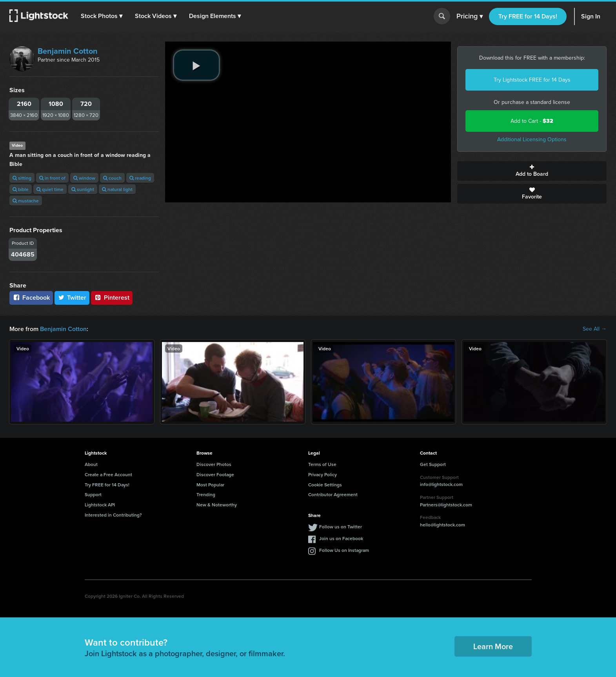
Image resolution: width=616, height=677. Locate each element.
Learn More (493, 646)
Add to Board (532, 171)
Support (93, 494)
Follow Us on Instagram (344, 550)
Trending (206, 494)
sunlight (83, 189)
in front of (52, 178)
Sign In (591, 16)
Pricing (470, 16)
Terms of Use (322, 464)
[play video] (196, 65)
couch (112, 178)
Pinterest (112, 298)
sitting (22, 178)
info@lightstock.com (441, 484)
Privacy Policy (323, 474)
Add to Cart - (532, 121)
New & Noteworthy (217, 505)
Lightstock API (100, 505)
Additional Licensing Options (532, 139)
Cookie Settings (325, 485)
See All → (595, 329)
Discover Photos (214, 464)
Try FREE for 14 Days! (528, 16)
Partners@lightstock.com (446, 505)
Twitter (72, 298)
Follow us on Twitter (341, 527)
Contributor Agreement (333, 494)
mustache (26, 201)
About (91, 464)
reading (140, 178)
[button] (102, 16)
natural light (117, 189)
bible (21, 189)
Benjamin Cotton (68, 51)
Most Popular (210, 485)
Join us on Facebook (341, 538)
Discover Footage (215, 474)
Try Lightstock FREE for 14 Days (532, 80)
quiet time (50, 189)
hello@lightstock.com (442, 525)
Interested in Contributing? (113, 515)
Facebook (31, 298)
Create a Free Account (108, 474)
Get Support (433, 464)
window (84, 178)
